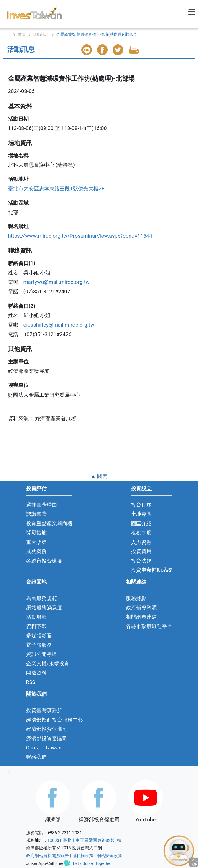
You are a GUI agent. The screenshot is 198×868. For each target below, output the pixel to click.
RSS (31, 682)
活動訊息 (41, 34)
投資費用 (141, 551)
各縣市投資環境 (44, 561)
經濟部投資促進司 (47, 729)
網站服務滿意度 (44, 608)
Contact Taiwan (44, 748)
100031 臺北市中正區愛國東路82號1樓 (85, 840)
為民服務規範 (42, 598)
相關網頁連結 (141, 617)
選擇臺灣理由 (42, 505)
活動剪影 (36, 617)
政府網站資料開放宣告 (48, 856)
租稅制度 (141, 533)
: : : (8, 34)
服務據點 (136, 598)
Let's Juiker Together (92, 863)
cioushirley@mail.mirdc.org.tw (59, 325)
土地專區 (141, 514)
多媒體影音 (39, 635)
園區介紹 (141, 523)
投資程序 (141, 505)
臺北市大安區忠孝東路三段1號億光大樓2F (56, 188)
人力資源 (141, 542)
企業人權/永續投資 (48, 663)
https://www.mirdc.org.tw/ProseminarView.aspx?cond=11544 (80, 236)
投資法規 (141, 561)
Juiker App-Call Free (45, 863)
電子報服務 (39, 645)
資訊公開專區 (42, 654)
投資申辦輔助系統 (152, 570)
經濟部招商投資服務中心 (54, 720)
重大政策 (36, 542)
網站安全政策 (109, 856)
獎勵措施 (36, 533)
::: (8, 771)
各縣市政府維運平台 (149, 626)
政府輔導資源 (141, 608)
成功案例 (36, 551)
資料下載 (36, 626)
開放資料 (36, 673)
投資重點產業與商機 (49, 523)
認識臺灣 (36, 514)
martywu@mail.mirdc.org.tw (57, 282)
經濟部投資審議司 (47, 738)
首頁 (22, 34)
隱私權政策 (83, 856)
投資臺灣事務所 (44, 710)
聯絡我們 (36, 757)
